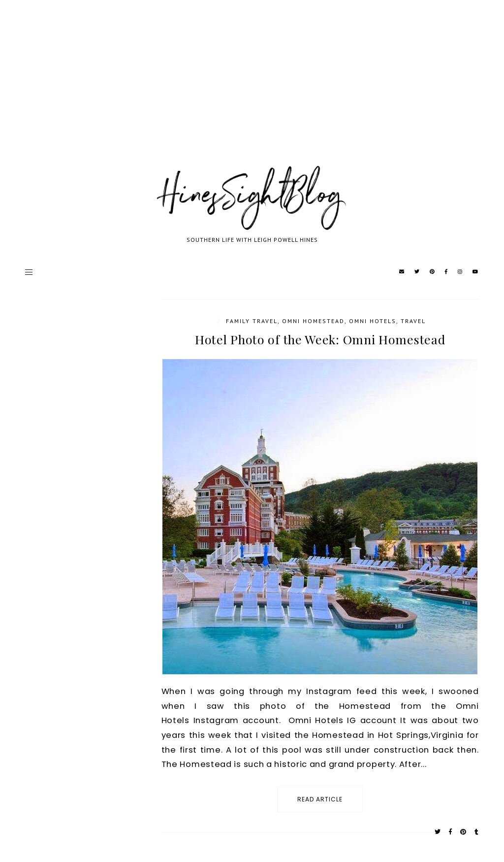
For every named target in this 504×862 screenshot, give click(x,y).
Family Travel (252, 321)
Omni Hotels (373, 321)
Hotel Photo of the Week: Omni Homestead (320, 339)
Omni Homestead (313, 321)
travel (413, 321)
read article (320, 799)
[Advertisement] (252, 94)
